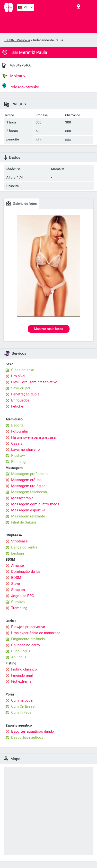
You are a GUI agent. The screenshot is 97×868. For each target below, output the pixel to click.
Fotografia (19, 431)
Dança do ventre (24, 547)
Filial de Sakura (24, 522)
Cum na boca (22, 700)
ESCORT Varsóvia (17, 40)
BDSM (16, 578)
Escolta (17, 425)
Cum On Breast (23, 706)
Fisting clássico (24, 669)
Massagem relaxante (28, 516)
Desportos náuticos (27, 737)
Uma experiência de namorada (36, 633)
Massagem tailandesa (29, 492)
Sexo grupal (21, 388)
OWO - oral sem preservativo (34, 382)
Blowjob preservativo (28, 627)
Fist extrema (21, 681)
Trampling (19, 608)
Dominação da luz (26, 572)
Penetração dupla (25, 394)
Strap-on (18, 590)
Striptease (19, 541)
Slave (16, 584)
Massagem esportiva (28, 510)
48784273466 (20, 65)
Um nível (18, 376)
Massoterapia (22, 498)
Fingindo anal (22, 675)
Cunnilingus (21, 651)
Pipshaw (18, 456)
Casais (17, 443)
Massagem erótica (26, 480)
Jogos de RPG (23, 596)
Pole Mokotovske (21, 86)
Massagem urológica (28, 486)
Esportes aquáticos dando (33, 731)
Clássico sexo (23, 370)
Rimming (18, 462)
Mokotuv (14, 76)
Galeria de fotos (21, 203)
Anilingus (19, 657)
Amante (18, 565)
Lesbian (18, 553)
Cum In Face (21, 712)
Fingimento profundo (28, 639)
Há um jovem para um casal (34, 437)
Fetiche (17, 406)
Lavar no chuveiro (26, 450)
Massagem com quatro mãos (35, 504)
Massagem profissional (30, 474)
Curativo (18, 602)
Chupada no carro (26, 645)
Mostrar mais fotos (48, 329)
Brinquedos (20, 400)
